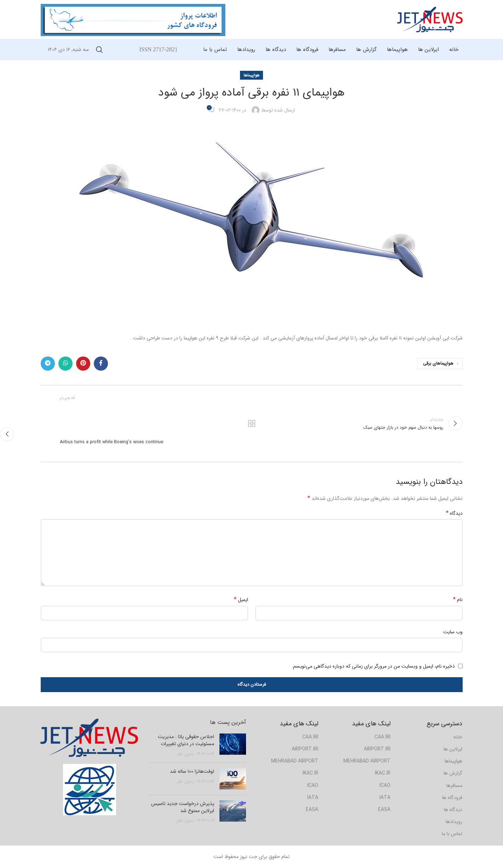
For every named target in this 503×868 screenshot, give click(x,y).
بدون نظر (185, 754)
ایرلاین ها (453, 749)
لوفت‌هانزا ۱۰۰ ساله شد (192, 771)
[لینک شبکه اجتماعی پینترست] (83, 364)
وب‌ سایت (453, 632)
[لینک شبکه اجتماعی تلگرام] (48, 364)
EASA (312, 810)
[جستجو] (99, 50)
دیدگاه (454, 513)
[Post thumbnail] (233, 745)
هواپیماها (251, 75)
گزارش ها (453, 773)
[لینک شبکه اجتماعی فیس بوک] (101, 364)
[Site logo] (430, 19)
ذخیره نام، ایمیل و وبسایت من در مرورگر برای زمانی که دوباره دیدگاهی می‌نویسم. (373, 666)
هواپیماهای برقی (438, 364)
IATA (313, 798)
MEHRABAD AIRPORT (295, 761)
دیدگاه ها (453, 810)
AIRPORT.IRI (305, 749)
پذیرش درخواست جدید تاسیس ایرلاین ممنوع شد (183, 807)
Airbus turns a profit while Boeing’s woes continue (112, 442)
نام (458, 600)
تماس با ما (452, 834)
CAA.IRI (310, 737)
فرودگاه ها (452, 798)
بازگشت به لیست (251, 423)
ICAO (313, 786)
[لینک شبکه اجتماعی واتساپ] (65, 364)
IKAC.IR (310, 773)
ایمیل (241, 600)
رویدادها (454, 822)
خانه (458, 737)
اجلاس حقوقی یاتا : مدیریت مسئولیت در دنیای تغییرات (186, 740)
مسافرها (454, 786)
